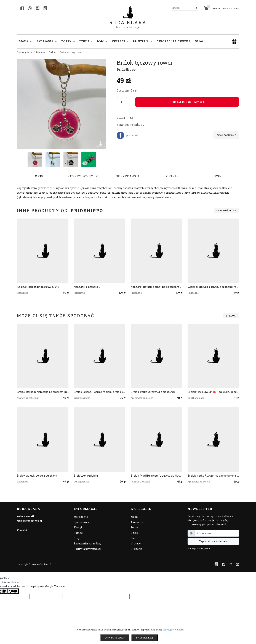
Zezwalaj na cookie (115, 638)
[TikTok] (45, 8)
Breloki (52, 52)
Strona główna (25, 52)
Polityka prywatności (87, 549)
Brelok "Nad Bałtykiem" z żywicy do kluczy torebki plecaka (156, 476)
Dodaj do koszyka (187, 102)
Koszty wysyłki (84, 176)
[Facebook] (22, 8)
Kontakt (22, 530)
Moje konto (81, 517)
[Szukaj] (196, 8)
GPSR (217, 176)
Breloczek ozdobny (86, 476)
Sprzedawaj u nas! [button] (226, 8)
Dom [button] (102, 41)
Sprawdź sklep (226, 211)
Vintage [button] (120, 41)
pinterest (132, 135)
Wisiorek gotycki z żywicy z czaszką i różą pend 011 (213, 287)
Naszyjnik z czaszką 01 (88, 287)
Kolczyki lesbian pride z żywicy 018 (38, 287)
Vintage (136, 543)
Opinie (173, 176)
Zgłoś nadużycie (226, 135)
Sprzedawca (128, 176)
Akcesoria (137, 522)
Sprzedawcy (81, 522)
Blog (199, 41)
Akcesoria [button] (46, 41)
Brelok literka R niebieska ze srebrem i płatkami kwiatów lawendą (43, 392)
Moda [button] (25, 41)
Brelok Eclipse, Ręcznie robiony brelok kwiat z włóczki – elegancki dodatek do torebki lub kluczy (100, 392)
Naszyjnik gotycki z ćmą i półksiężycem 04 (156, 287)
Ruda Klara (128, 20)
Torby (134, 527)
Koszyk (78, 527)
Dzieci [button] (86, 41)
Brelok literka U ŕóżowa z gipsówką (153, 392)
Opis (39, 176)
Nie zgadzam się (145, 638)
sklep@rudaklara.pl (30, 521)
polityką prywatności (173, 630)
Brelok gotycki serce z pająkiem (37, 476)
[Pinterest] (38, 8)
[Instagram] (30, 8)
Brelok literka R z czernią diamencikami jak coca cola (213, 476)
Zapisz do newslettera (213, 541)
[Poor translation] (13, 591)
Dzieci (135, 533)
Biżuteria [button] (143, 41)
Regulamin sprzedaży (87, 543)
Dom (134, 538)
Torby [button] (68, 41)
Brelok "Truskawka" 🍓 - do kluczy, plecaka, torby (213, 392)
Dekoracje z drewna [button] (174, 41)
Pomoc (78, 533)
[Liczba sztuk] (122, 102)
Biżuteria (41, 52)
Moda (134, 517)
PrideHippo (126, 69)
